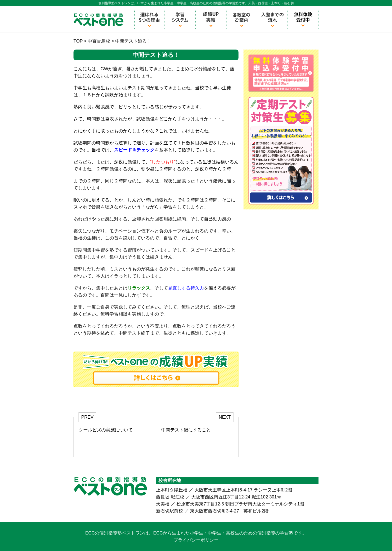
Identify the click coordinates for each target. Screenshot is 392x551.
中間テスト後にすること (186, 430)
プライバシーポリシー (196, 540)
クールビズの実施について (106, 430)
